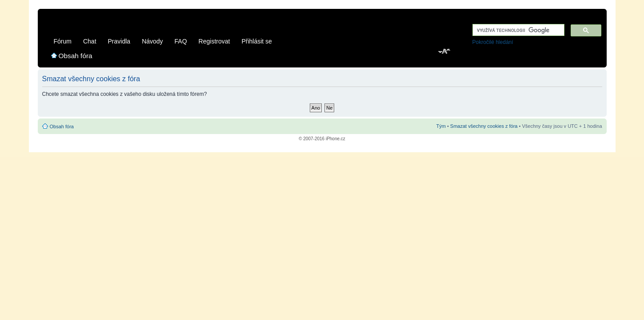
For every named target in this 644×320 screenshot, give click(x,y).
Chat (90, 41)
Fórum (63, 41)
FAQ (181, 41)
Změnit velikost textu (445, 52)
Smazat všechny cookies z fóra (484, 126)
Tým (441, 126)
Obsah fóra (76, 56)
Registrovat (214, 41)
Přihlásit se (256, 41)
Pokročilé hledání (493, 42)
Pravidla (119, 41)
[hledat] (518, 30)
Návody (152, 41)
